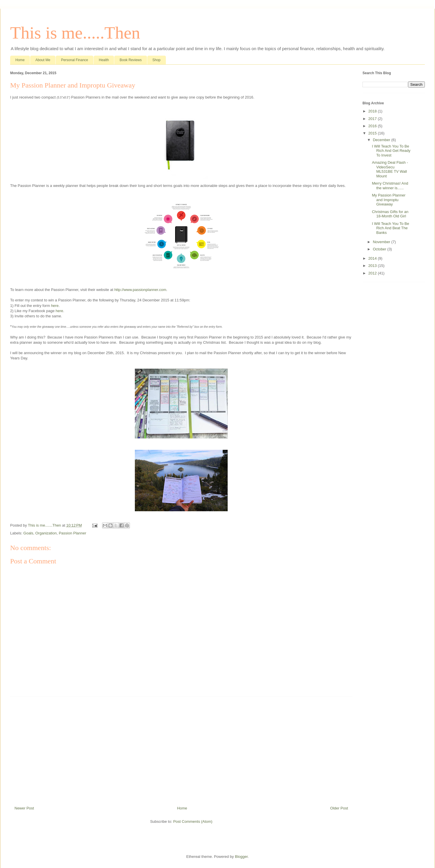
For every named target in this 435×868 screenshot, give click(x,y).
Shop (157, 60)
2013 (373, 266)
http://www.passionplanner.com (140, 290)
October (380, 249)
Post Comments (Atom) (193, 821)
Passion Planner (73, 533)
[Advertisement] (181, 749)
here (55, 306)
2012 (373, 273)
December (382, 140)
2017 (373, 119)
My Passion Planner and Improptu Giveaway (389, 200)
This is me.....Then (75, 33)
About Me (43, 60)
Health (104, 60)
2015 (373, 133)
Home (20, 60)
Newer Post (24, 808)
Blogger (241, 857)
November (382, 242)
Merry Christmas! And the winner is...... (390, 186)
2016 (373, 126)
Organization (46, 533)
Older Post (339, 808)
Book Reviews (130, 60)
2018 (373, 111)
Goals (28, 533)
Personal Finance (74, 60)
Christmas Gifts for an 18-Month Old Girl (390, 214)
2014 (373, 258)
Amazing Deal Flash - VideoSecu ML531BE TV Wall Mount (390, 169)
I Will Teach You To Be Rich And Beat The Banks (390, 228)
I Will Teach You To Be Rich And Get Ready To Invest (391, 151)
